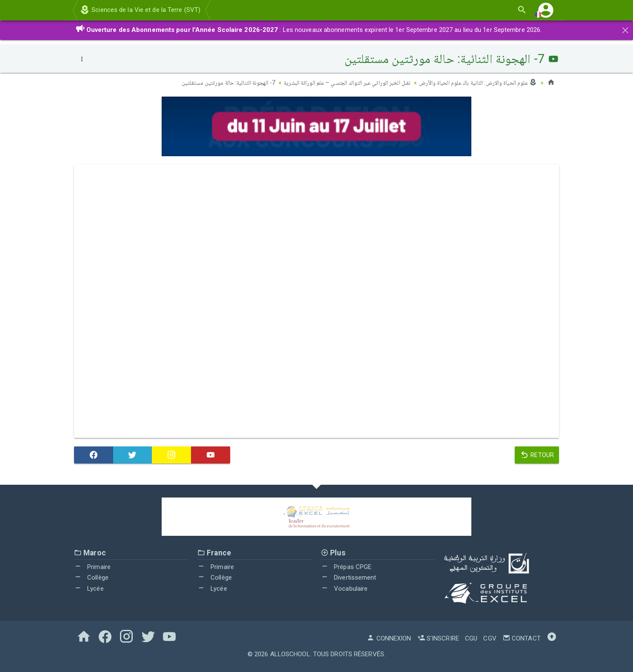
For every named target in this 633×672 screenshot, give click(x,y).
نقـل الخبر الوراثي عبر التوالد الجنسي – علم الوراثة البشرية (347, 83)
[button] (546, 10)
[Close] (625, 29)
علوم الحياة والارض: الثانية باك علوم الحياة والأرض (478, 83)
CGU (471, 638)
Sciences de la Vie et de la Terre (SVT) (140, 10)
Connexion (389, 638)
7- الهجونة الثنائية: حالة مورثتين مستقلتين (228, 83)
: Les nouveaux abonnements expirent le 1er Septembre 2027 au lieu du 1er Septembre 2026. (309, 30)
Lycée (89, 589)
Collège (91, 578)
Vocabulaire (344, 589)
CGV (490, 638)
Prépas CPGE (346, 567)
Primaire (92, 567)
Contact (522, 638)
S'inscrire (438, 638)
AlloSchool (290, 654)
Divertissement (349, 578)
